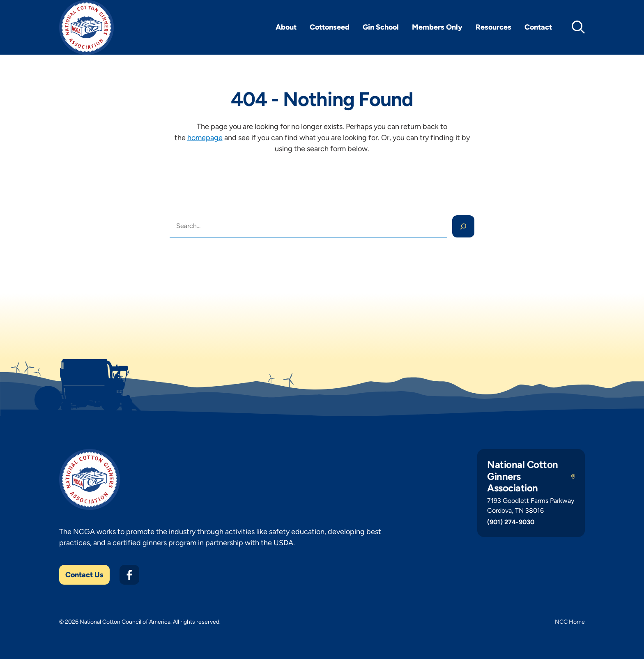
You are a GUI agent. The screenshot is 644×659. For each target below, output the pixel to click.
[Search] (463, 226)
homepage (205, 138)
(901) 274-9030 (511, 522)
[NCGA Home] (86, 27)
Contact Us (84, 575)
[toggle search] (578, 27)
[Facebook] (129, 575)
